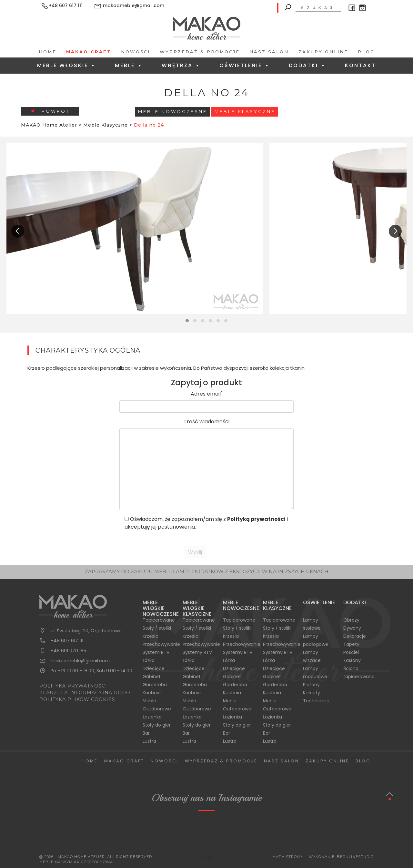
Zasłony (352, 660)
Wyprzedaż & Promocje (200, 52)
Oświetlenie (245, 65)
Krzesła (151, 636)
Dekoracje (355, 636)
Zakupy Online (323, 52)
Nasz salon (269, 52)
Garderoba (155, 685)
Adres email (207, 394)
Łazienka (152, 717)
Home (48, 52)
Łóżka (149, 660)
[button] (187, 321)
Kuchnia (152, 693)
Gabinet (152, 677)
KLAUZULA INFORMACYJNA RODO (85, 693)
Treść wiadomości (206, 422)
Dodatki (307, 65)
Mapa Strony (287, 857)
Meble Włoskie (67, 65)
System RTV (156, 652)
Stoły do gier (157, 725)
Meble (129, 65)
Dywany (352, 628)
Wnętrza (181, 65)
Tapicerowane (159, 620)
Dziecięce (154, 668)
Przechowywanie (161, 644)
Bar (146, 733)
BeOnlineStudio (355, 857)
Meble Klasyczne (245, 111)
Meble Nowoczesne (173, 111)
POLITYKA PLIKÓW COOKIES (77, 699)
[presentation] (18, 231)
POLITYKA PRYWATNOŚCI (73, 686)
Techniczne (316, 701)
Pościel (351, 652)
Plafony (311, 685)
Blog (366, 52)
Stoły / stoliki (157, 628)
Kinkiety (312, 693)
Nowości (136, 52)
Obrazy (351, 620)
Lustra (149, 741)
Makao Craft (89, 52)
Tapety (351, 644)
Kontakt (360, 65)
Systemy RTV (197, 652)
